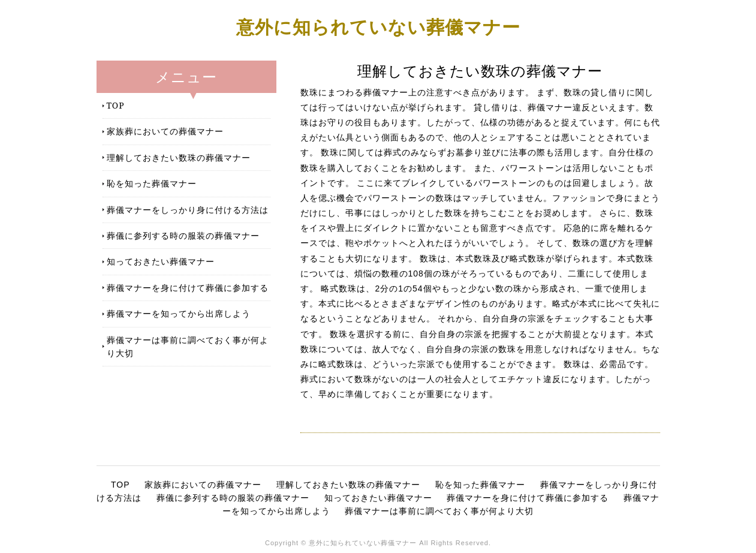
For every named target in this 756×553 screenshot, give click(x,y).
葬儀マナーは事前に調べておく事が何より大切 (188, 346)
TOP (116, 105)
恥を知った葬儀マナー (152, 183)
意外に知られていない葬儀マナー (378, 27)
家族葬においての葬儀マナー (165, 131)
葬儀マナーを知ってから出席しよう (179, 313)
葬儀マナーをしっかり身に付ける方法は (188, 210)
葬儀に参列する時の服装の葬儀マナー (183, 235)
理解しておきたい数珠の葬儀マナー (179, 157)
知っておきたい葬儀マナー (161, 261)
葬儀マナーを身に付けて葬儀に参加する (188, 288)
